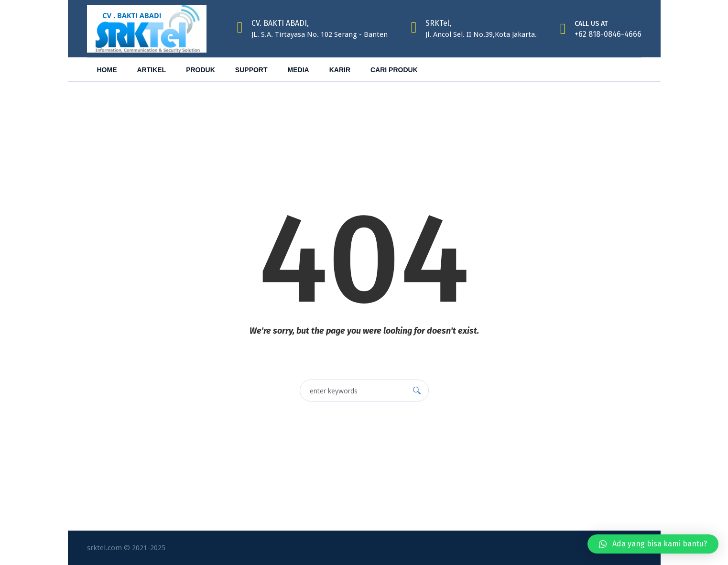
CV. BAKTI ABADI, (280, 23)
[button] (653, 544)
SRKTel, (438, 23)
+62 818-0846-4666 (608, 34)
